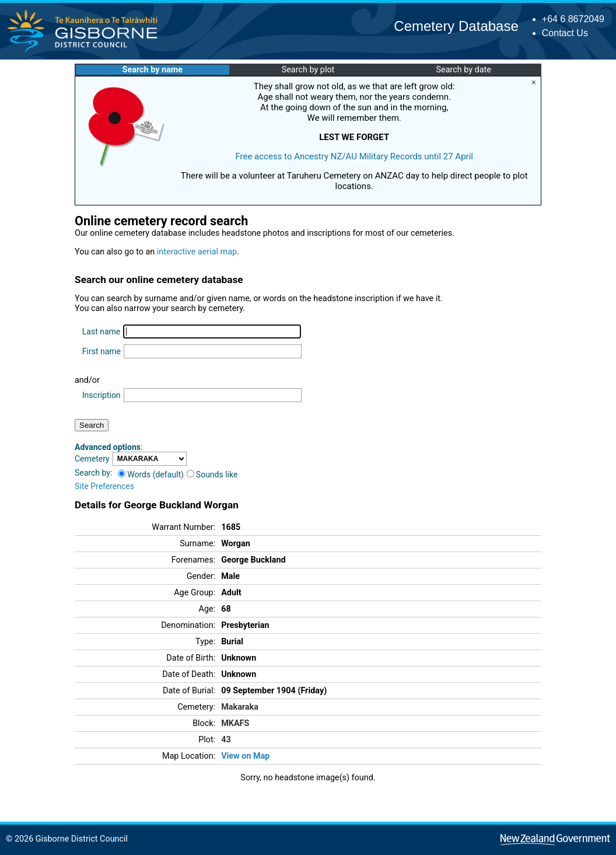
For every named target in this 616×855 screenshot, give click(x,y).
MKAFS (235, 723)
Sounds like (212, 474)
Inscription (101, 395)
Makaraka (240, 707)
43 (226, 740)
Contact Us (565, 33)
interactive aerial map (197, 252)
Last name (101, 331)
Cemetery (92, 459)
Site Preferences (104, 486)
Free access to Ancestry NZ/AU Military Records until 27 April (354, 156)
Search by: (93, 473)
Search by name (153, 70)
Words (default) (151, 474)
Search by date (463, 70)
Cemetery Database (456, 26)
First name (101, 351)
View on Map (245, 756)
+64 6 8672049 (573, 19)
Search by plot (308, 70)
